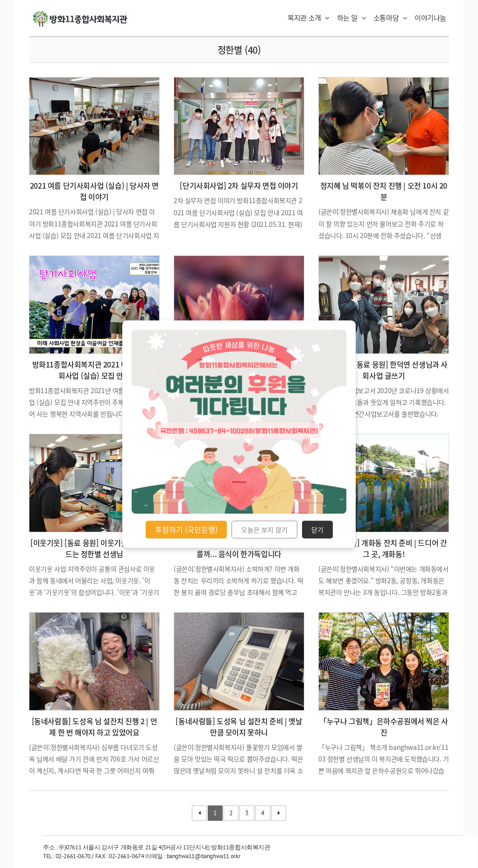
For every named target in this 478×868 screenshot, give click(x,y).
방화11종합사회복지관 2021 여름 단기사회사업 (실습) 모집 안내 (95, 370)
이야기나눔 (430, 18)
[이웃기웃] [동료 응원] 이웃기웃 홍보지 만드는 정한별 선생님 (94, 548)
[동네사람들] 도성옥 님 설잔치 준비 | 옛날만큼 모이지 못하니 (239, 727)
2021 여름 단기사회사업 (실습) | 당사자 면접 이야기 (94, 191)
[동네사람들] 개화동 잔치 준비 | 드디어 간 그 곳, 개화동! (383, 548)
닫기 (317, 529)
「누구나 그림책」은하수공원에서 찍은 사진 (384, 727)
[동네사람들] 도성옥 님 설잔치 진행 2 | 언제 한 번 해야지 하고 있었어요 (95, 727)
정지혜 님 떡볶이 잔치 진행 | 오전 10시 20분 (384, 191)
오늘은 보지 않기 (264, 529)
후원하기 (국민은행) (186, 529)
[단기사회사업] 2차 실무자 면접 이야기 (239, 185)
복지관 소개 (309, 18)
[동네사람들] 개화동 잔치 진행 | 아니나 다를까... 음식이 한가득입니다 (239, 548)
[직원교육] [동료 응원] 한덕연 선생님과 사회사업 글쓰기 (384, 370)
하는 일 (352, 18)
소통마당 (390, 18)
